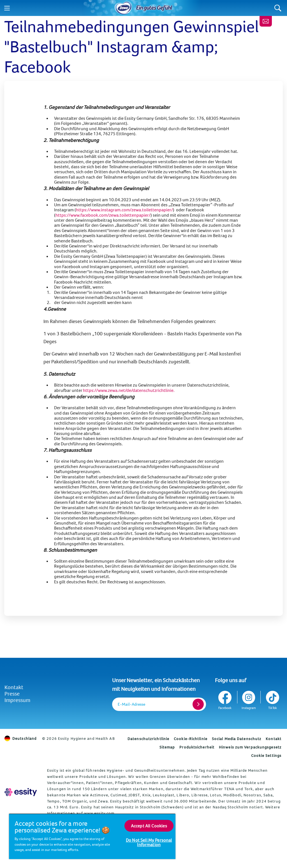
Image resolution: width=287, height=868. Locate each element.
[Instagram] (249, 699)
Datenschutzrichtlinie (148, 739)
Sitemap (167, 747)
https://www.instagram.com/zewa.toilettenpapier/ (124, 210)
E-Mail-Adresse (131, 704)
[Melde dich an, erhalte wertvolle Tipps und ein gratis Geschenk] (266, 21)
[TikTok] (272, 699)
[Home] (123, 8)
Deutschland (20, 738)
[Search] (278, 8)
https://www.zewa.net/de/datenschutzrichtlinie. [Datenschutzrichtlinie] (129, 390)
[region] (92, 836)
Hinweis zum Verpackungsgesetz (250, 747)
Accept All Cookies (149, 826)
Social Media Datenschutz (237, 739)
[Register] (198, 704)
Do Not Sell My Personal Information (149, 842)
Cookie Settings (266, 755)
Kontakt (14, 687)
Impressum (17, 700)
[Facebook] (225, 699)
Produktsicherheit (197, 747)
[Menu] (7, 8)
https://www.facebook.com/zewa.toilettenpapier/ (103, 215)
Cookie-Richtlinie (191, 739)
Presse (12, 693)
